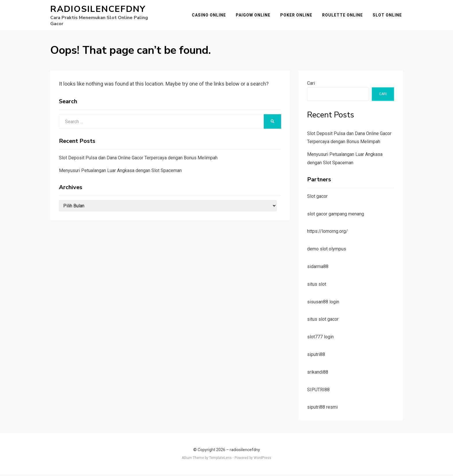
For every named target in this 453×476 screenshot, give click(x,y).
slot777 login (320, 339)
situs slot (317, 286)
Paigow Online (254, 16)
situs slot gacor (323, 321)
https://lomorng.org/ (327, 233)
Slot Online (388, 16)
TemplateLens (220, 460)
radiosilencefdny (98, 10)
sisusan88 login (323, 304)
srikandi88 (318, 374)
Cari (311, 85)
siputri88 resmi (322, 409)
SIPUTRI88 (318, 391)
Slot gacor (317, 198)
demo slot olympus (327, 251)
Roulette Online (343, 16)
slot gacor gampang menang (336, 216)
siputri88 (316, 356)
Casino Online (210, 16)
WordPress (262, 460)
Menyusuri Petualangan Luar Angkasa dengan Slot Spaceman (120, 172)
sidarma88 (318, 268)
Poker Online (297, 16)
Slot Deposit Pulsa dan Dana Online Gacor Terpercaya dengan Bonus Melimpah (138, 159)
